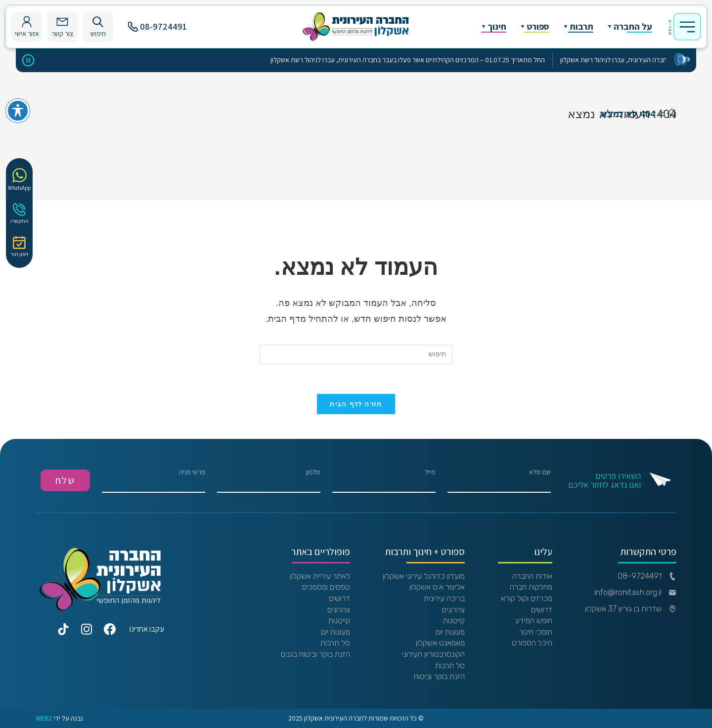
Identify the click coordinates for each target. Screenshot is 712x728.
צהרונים (453, 610)
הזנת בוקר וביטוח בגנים (315, 654)
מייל (384, 481)
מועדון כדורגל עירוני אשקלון (424, 576)
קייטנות (454, 621)
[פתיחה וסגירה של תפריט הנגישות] (18, 111)
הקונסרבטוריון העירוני (433, 654)
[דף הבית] (672, 114)
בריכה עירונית (444, 599)
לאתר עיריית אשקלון (320, 576)
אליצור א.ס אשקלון (437, 587)
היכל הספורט (532, 643)
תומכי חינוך (535, 632)
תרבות (581, 27)
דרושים (542, 610)
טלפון (269, 481)
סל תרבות (450, 666)
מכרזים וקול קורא (527, 599)
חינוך (497, 27)
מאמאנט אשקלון (440, 643)
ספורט (538, 27)
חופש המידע (534, 621)
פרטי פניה (154, 481)
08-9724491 (157, 26)
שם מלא (499, 481)
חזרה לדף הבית (356, 404)
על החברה (633, 27)
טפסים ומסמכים (326, 587)
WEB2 (44, 718)
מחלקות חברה (531, 587)
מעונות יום (450, 632)
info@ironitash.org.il (635, 593)
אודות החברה (532, 576)
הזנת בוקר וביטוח (439, 677)
